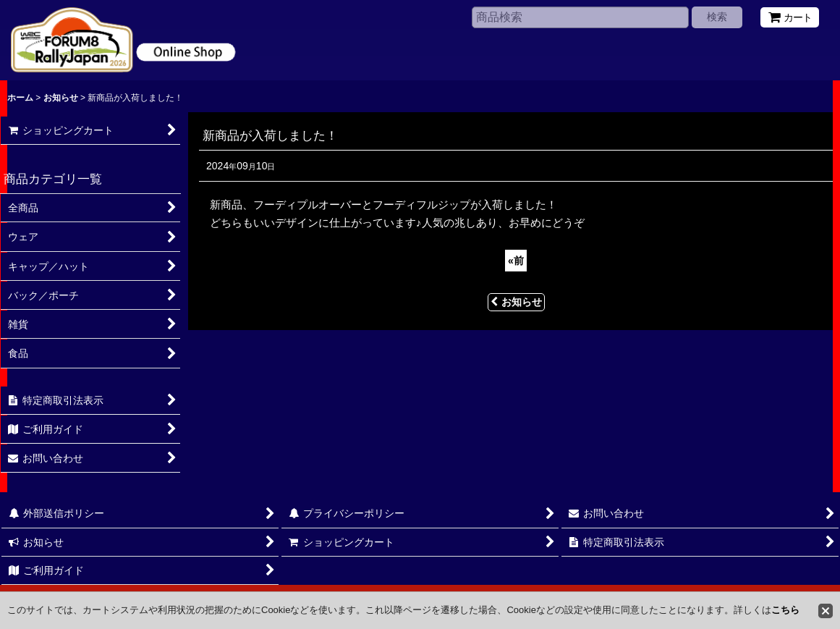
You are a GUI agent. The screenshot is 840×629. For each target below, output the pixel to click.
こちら (785, 610)
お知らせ (516, 302)
